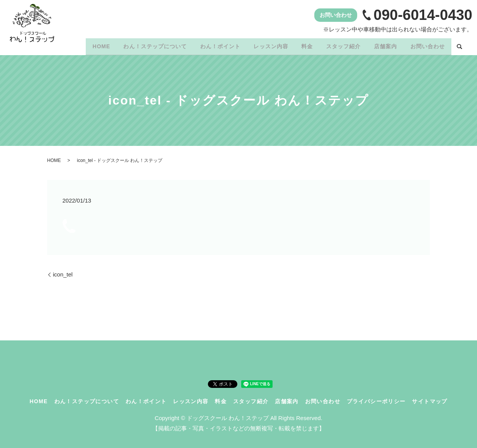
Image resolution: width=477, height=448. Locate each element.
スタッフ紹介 (336, 45)
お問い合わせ (426, 45)
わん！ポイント (204, 45)
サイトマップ (430, 399)
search (459, 46)
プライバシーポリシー (376, 399)
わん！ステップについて (137, 45)
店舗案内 (381, 45)
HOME (80, 45)
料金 (297, 45)
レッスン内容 (258, 45)
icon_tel (63, 272)
